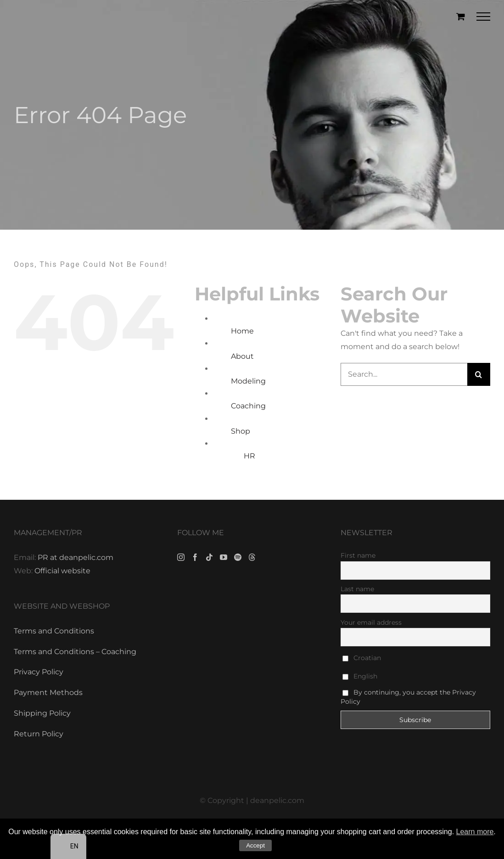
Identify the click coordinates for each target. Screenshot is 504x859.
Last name (357, 589)
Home (242, 331)
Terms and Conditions (54, 631)
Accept (255, 845)
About (242, 356)
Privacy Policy (39, 672)
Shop (241, 431)
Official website (62, 571)
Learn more (475, 832)
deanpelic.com (277, 800)
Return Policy (39, 734)
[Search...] (404, 374)
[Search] (479, 374)
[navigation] (69, 846)
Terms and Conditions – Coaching (75, 652)
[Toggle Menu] (484, 17)
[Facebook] (195, 557)
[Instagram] (181, 557)
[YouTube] (224, 557)
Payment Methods (48, 692)
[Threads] (252, 557)
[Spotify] (238, 557)
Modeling (248, 381)
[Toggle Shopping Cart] (461, 16)
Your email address (371, 622)
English (360, 676)
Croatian (362, 658)
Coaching (248, 406)
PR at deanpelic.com (76, 557)
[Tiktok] (209, 557)
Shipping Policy (42, 713)
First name (358, 555)
